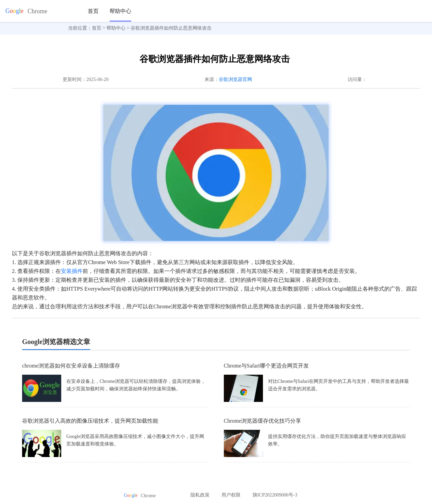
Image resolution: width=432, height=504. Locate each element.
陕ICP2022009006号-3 (275, 495)
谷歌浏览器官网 (235, 79)
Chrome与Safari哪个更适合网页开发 (266, 366)
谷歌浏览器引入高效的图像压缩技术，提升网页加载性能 (90, 421)
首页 (93, 11)
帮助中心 (120, 11)
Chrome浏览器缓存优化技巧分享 (263, 421)
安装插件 (72, 271)
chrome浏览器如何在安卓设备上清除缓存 (71, 366)
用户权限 (231, 495)
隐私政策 (200, 495)
